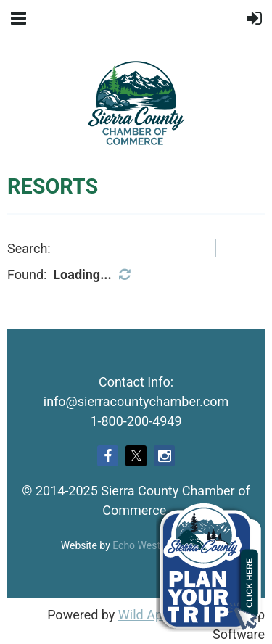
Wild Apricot (153, 615)
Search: (29, 248)
